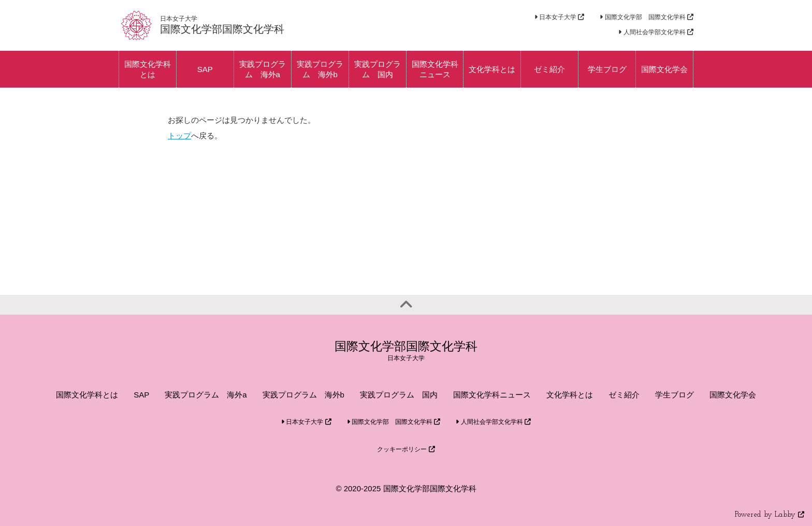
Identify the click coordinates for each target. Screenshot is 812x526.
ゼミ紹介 (624, 395)
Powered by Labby (770, 515)
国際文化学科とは (87, 395)
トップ (179, 136)
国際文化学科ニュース (492, 395)
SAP (141, 395)
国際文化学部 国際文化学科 (647, 17)
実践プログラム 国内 (399, 395)
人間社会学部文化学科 (656, 32)
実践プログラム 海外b (303, 395)
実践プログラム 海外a (206, 395)
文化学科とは (570, 395)
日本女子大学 (560, 17)
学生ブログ (675, 395)
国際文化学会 (733, 395)
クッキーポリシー (406, 449)
